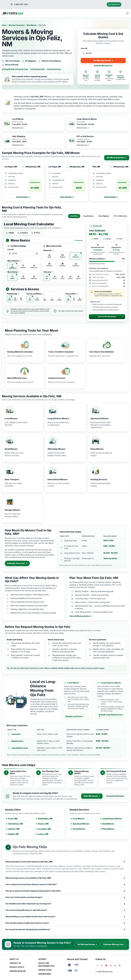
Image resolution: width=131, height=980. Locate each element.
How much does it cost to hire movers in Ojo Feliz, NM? (65, 862)
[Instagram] (111, 965)
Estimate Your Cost (17, 563)
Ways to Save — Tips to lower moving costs (92, 602)
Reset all (78, 240)
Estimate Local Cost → (74, 716)
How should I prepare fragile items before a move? (65, 923)
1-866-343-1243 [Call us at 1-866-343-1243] (19, 4)
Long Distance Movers (112, 819)
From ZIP (84, 48)
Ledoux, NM (43, 834)
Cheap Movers (79, 829)
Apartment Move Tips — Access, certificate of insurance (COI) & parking (100, 607)
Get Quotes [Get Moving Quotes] (114, 4)
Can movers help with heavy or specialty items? (65, 910)
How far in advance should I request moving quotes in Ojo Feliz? (65, 891)
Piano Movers (108, 829)
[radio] (12, 266)
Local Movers (79, 819)
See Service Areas (54, 69)
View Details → (23, 197)
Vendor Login (45, 970)
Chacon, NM (43, 824)
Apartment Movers (81, 824)
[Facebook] (97, 965)
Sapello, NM (13, 834)
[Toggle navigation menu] (127, 13)
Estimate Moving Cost (103, 66)
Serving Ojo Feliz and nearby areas (15, 69)
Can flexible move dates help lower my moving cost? (65, 904)
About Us (14, 959)
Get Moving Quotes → (103, 60)
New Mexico (32, 25)
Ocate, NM (13, 819)
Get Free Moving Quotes (111, 317)
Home (4, 25)
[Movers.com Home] (13, 13)
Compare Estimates (115, 796)
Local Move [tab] (74, 216)
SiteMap (42, 959)
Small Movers (108, 824)
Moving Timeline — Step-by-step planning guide (94, 591)
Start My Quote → (92, 796)
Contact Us (15, 963)
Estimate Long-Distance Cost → (111, 715)
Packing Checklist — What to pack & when (92, 595)
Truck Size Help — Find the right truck (90, 599)
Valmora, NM (14, 829)
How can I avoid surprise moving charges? (65, 897)
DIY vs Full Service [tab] (120, 216)
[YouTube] (106, 965)
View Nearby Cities (38, 69)
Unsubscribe (45, 974)
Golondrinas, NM (16, 824)
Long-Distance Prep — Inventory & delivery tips (94, 612)
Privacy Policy (17, 967)
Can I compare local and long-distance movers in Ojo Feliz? (65, 884)
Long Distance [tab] (88, 216)
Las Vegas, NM (44, 829)
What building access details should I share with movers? (65, 917)
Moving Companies (17, 25)
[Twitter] (102, 965)
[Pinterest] (120, 965)
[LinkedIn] (115, 965)
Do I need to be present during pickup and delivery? (65, 929)
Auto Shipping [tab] (104, 216)
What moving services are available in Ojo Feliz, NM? (65, 878)
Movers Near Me (18, 971)
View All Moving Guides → (81, 616)
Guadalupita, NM (45, 819)
